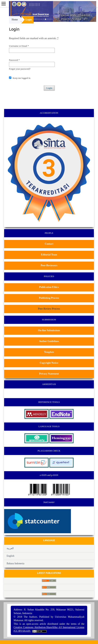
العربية (10, 548)
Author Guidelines (49, 341)
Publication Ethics (49, 287)
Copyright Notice (49, 363)
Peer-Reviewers (49, 265)
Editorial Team (49, 255)
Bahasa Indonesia (15, 563)
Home (15, 20)
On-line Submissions (49, 330)
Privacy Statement (49, 374)
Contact (49, 244)
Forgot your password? (20, 69)
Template (49, 352)
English (10, 556)
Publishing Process (49, 298)
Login (49, 88)
